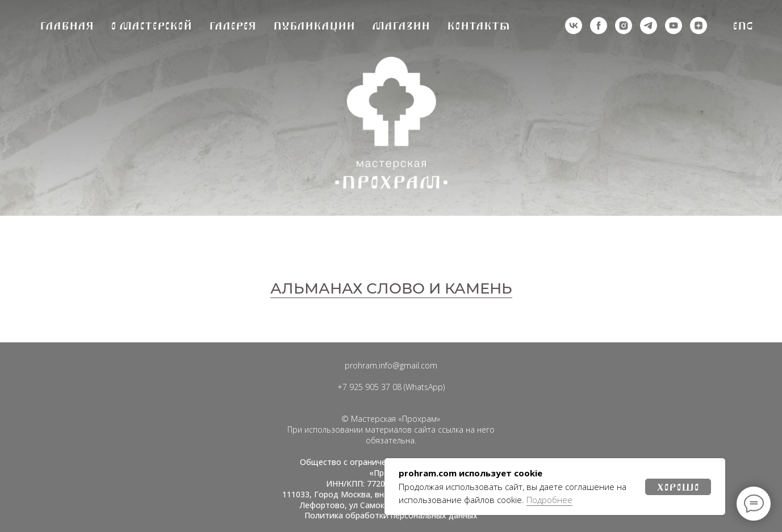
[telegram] (649, 26)
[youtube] (674, 26)
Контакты (478, 26)
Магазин (401, 26)
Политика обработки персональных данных (391, 515)
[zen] (699, 26)
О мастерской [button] (151, 26)
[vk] (574, 26)
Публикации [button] (314, 26)
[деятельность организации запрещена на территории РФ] (599, 26)
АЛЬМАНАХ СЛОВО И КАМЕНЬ (391, 288)
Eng (743, 26)
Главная (67, 26)
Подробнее (549, 500)
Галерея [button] (233, 26)
